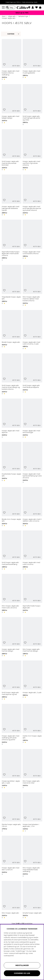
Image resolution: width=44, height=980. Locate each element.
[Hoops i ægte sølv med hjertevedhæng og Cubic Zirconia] (32, 463)
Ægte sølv (12, 16)
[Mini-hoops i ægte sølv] (12, 900)
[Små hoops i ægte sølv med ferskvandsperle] (32, 374)
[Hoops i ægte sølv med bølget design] (12, 105)
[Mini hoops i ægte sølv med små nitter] (32, 769)
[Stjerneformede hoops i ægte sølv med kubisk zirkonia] (12, 240)
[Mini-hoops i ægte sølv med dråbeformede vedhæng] (32, 857)
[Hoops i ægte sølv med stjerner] (12, 419)
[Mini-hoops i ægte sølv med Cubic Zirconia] (12, 594)
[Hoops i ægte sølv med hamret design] (12, 637)
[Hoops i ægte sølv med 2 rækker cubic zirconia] (32, 507)
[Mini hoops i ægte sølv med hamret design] (32, 637)
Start (4, 16)
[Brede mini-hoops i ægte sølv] (12, 507)
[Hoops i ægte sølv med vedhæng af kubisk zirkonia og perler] (12, 725)
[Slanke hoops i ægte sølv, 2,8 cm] (12, 812)
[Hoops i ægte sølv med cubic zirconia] (32, 550)
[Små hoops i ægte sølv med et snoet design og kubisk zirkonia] (12, 374)
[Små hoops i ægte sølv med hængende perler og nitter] (32, 105)
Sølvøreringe (23, 16)
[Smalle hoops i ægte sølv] (32, 900)
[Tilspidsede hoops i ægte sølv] (12, 286)
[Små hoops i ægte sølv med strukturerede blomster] (12, 150)
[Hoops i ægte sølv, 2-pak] (32, 680)
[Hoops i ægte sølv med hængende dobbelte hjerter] (12, 195)
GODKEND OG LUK (22, 973)
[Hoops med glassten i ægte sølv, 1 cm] (32, 812)
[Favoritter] (37, 7)
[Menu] (4, 7)
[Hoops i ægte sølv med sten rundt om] (12, 857)
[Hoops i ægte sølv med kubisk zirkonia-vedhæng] (12, 60)
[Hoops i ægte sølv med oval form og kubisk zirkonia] (32, 150)
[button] (33, 7)
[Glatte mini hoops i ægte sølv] (32, 725)
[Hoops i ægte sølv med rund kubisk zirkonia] (32, 240)
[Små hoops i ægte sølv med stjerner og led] (12, 680)
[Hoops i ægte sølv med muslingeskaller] (32, 60)
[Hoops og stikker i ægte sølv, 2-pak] (12, 769)
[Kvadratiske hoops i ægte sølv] (12, 463)
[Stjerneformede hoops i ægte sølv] (32, 594)
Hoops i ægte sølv (9, 18)
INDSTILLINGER (22, 965)
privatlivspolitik (19, 953)
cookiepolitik (9, 956)
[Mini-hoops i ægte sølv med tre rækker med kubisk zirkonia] (32, 286)
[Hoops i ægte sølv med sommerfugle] (32, 419)
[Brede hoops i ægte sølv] (12, 330)
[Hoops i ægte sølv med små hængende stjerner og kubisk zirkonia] (32, 195)
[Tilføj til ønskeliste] (4, 64)
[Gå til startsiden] (22, 7)
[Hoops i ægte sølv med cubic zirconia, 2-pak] (32, 330)
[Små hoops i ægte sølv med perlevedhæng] (12, 550)
